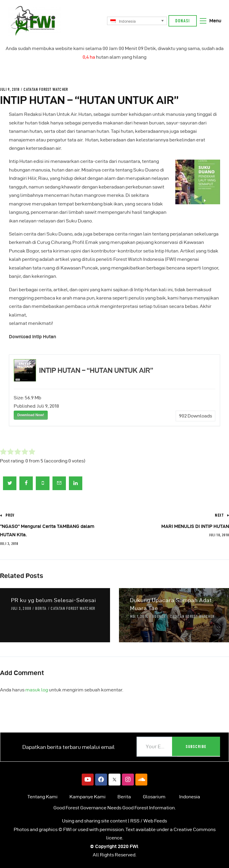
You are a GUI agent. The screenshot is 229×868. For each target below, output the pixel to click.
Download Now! (31, 415)
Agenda (159, 616)
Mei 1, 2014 (139, 616)
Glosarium (154, 797)
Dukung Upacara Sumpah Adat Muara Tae (171, 604)
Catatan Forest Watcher (46, 89)
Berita (41, 608)
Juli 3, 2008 (21, 608)
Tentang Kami (42, 797)
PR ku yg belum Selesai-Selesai (54, 600)
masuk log (37, 690)
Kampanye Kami (88, 797)
